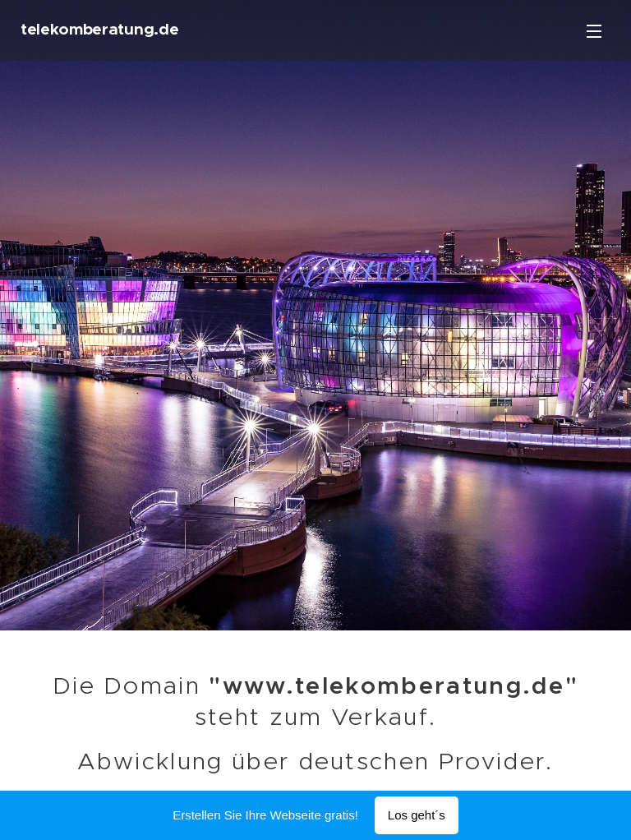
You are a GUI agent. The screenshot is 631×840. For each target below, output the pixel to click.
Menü (594, 31)
